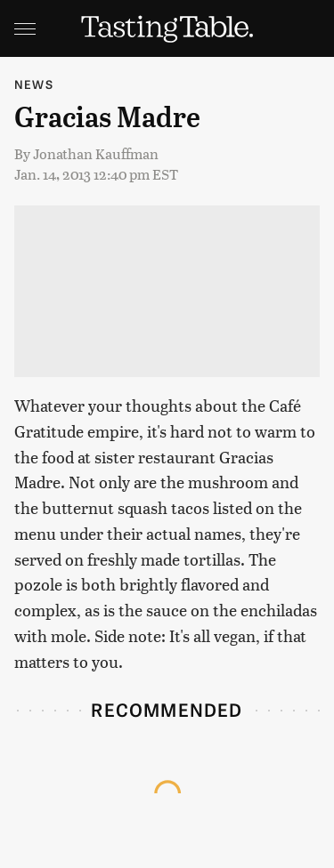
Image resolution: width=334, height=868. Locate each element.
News (34, 84)
